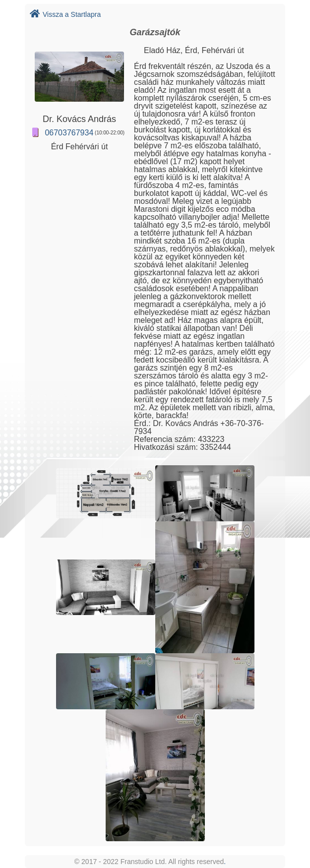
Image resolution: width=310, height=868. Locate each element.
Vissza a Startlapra (65, 14)
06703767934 (69, 133)
